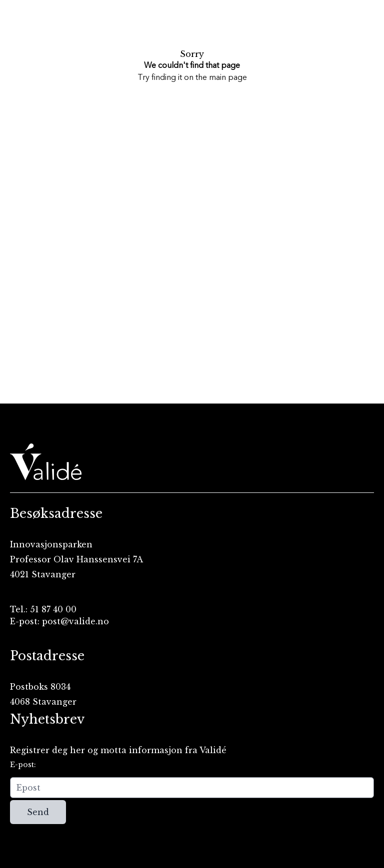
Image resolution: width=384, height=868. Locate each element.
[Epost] (192, 788)
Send (38, 812)
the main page (221, 78)
